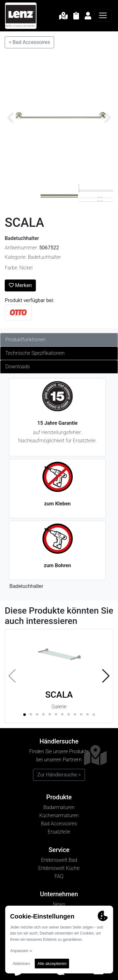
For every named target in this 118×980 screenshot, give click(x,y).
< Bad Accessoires (29, 42)
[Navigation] (103, 15)
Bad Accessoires (59, 824)
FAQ (59, 876)
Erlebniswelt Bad (59, 860)
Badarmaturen (59, 807)
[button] (106, 676)
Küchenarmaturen (59, 815)
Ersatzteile (59, 832)
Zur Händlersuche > (59, 775)
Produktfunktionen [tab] (25, 340)
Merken (20, 285)
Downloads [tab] (18, 367)
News (59, 904)
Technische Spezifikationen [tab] (35, 353)
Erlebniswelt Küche (59, 868)
